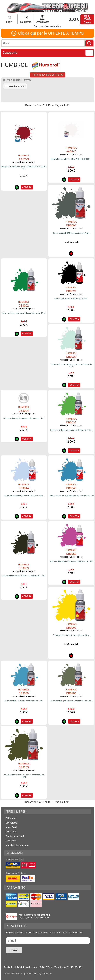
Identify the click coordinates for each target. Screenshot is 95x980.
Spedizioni (11, 841)
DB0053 (24, 568)
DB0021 (71, 291)
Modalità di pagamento (17, 845)
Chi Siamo (11, 818)
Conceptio (47, 974)
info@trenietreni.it (13, 974)
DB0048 (71, 488)
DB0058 (71, 554)
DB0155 (24, 767)
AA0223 (24, 159)
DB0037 (71, 422)
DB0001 (71, 225)
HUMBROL (24, 156)
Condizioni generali (15, 836)
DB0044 (24, 488)
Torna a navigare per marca (48, 75)
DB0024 (24, 411)
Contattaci (11, 832)
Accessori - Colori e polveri (24, 162)
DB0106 (71, 693)
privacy (28, 974)
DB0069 (71, 628)
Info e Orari (11, 827)
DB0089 (24, 693)
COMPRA (27, 187)
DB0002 (24, 305)
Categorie (10, 53)
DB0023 (71, 357)
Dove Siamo (11, 823)
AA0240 (71, 151)
